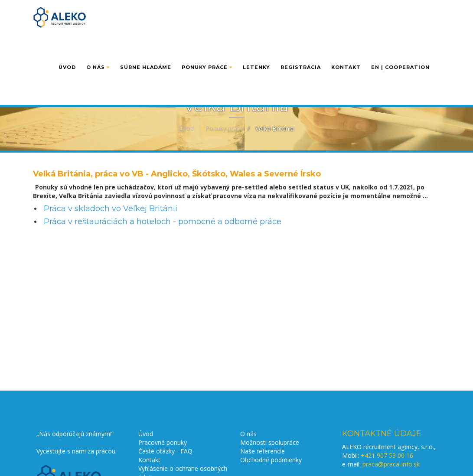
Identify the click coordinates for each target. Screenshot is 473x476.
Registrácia (301, 51)
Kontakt (346, 51)
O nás (98, 51)
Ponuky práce (207, 51)
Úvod (67, 51)
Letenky (256, 51)
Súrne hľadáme (146, 51)
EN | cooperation (400, 51)
